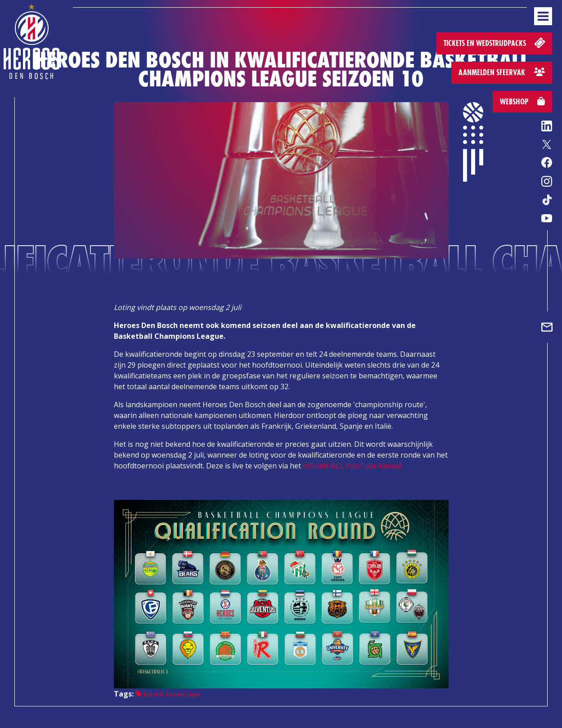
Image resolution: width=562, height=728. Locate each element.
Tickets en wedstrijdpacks (495, 43)
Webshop (522, 101)
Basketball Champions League (168, 694)
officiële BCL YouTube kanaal (352, 466)
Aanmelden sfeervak (502, 72)
